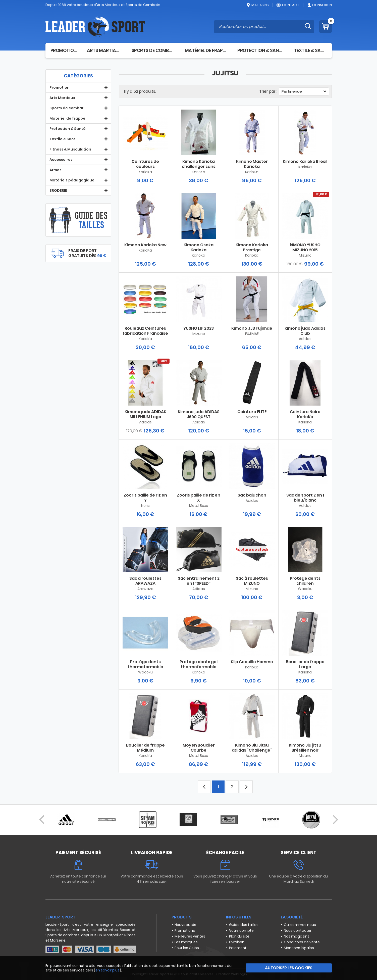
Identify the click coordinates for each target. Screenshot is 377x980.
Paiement (238, 948)
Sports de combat (153, 50)
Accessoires (61, 160)
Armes (56, 170)
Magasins (257, 5)
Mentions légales (299, 948)
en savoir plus (107, 970)
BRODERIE (58, 190)
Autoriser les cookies (289, 968)
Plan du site (239, 936)
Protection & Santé (261, 50)
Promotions (185, 930)
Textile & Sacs (310, 50)
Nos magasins (297, 936)
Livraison (237, 942)
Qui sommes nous (300, 925)
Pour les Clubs (187, 948)
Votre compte (241, 930)
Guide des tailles (244, 925)
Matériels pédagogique (72, 180)
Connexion (319, 5)
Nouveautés (185, 925)
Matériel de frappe (206, 50)
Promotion (64, 50)
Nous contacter (298, 930)
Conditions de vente (302, 942)
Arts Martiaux (104, 50)
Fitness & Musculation (70, 149)
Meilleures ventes (190, 936)
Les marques (186, 942)
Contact (288, 5)
